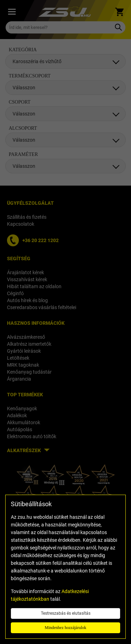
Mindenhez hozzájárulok (65, 628)
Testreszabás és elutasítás (66, 613)
